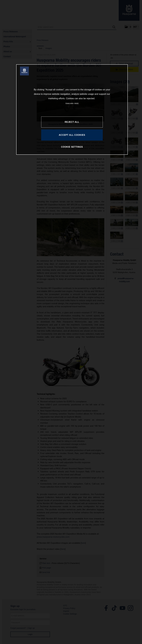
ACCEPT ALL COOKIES (72, 135)
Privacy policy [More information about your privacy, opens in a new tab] (70, 103)
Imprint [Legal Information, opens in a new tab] (76, 103)
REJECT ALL (72, 122)
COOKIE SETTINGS (72, 147)
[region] (72, 109)
